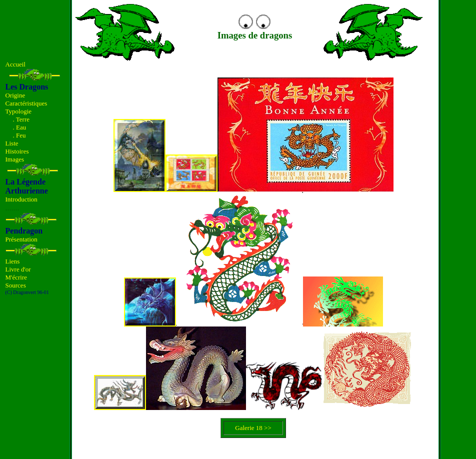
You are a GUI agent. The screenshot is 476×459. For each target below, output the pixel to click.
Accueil (15, 64)
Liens (13, 261)
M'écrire (16, 277)
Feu (21, 135)
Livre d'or (18, 269)
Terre (23, 119)
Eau (21, 127)
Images (15, 159)
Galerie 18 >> (253, 428)
